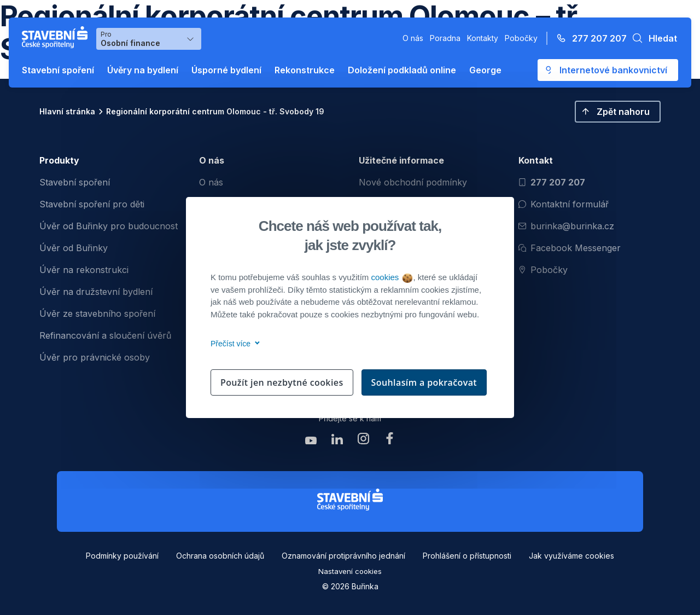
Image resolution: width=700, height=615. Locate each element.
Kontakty (483, 38)
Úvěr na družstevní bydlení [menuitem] (96, 292)
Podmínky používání (122, 556)
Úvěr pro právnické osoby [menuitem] (95, 357)
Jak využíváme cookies (571, 556)
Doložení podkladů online (402, 70)
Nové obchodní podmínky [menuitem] (413, 182)
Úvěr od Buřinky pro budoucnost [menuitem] (109, 226)
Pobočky (521, 38)
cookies (391, 277)
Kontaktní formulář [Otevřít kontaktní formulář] (564, 204)
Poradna (445, 38)
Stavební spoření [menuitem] (75, 182)
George (485, 70)
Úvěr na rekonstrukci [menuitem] (84, 270)
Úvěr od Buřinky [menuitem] (74, 248)
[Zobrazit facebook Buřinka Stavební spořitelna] (389, 441)
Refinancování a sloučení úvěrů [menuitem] (105, 335)
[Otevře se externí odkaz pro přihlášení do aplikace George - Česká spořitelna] (608, 70)
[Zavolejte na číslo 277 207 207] (588, 38)
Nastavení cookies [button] (350, 571)
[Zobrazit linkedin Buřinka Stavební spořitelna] (337, 441)
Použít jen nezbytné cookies (282, 382)
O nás (413, 38)
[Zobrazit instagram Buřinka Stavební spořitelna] (363, 441)
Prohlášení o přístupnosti (467, 556)
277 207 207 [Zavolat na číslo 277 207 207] (552, 182)
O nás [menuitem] (211, 182)
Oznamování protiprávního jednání (343, 556)
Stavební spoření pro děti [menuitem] (92, 204)
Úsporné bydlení (226, 70)
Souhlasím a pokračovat (424, 382)
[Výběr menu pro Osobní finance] (149, 39)
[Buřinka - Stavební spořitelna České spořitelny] (57, 37)
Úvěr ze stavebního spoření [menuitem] (97, 314)
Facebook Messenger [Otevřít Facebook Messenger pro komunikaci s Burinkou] (570, 248)
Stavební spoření (58, 70)
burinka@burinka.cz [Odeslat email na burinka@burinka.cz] (566, 226)
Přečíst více (233, 344)
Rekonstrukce (305, 70)
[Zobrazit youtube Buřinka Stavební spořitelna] (311, 441)
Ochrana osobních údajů (220, 556)
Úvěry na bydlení (143, 70)
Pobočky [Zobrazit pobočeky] (543, 270)
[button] (652, 38)
